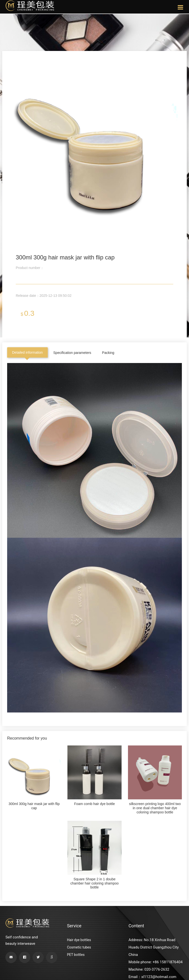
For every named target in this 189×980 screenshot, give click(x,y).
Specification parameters (72, 353)
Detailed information (27, 352)
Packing (108, 353)
